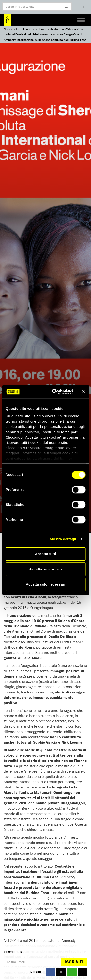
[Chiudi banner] (84, 392)
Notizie (8, 29)
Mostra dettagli (63, 539)
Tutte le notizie (25, 29)
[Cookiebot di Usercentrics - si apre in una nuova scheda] (54, 392)
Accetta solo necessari (45, 584)
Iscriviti (74, 962)
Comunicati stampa (51, 29)
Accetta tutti (45, 554)
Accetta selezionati (45, 569)
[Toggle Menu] (81, 20)
